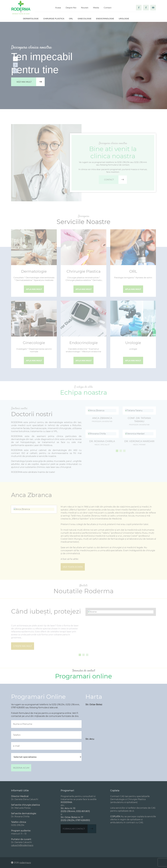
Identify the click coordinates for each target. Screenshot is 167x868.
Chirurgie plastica (54, 19)
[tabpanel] (83, 65)
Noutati (85, 8)
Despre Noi (71, 8)
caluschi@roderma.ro (22, 845)
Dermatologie (31, 19)
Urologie (124, 19)
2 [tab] (15, 65)
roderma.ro (25, 863)
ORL (71, 19)
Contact (108, 8)
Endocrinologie (105, 19)
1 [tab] (15, 59)
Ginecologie (84, 19)
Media (96, 8)
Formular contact (79, 829)
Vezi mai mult (31, 82)
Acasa (58, 8)
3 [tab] (15, 71)
